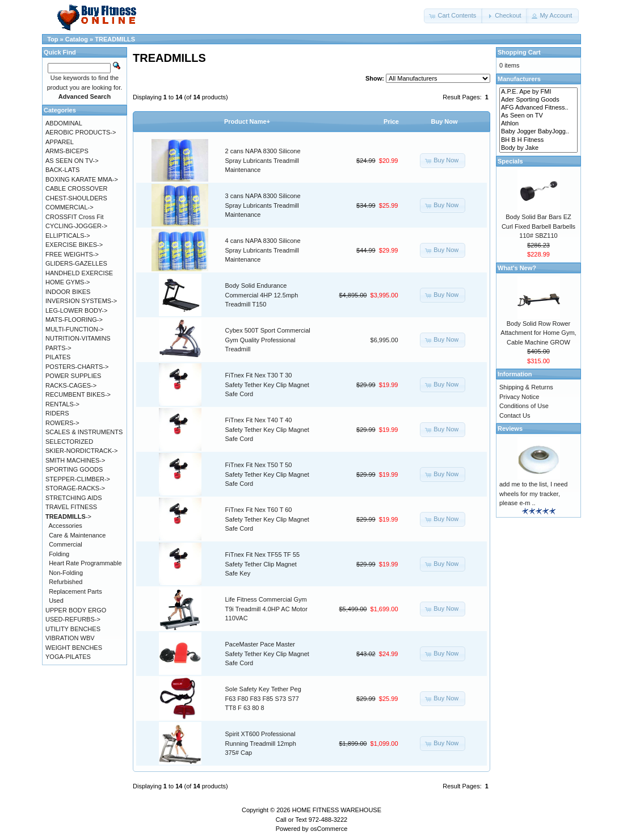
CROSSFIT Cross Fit (74, 217)
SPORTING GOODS (74, 469)
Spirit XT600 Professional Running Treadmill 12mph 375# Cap (261, 743)
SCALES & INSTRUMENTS (84, 432)
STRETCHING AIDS (74, 498)
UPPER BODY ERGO (76, 610)
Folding (59, 554)
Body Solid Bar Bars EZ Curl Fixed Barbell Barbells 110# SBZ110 (538, 226)
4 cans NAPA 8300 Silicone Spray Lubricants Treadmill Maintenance (263, 250)
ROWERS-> (62, 423)
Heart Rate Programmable (85, 563)
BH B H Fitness (538, 140)
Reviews (510, 429)
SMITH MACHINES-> (75, 460)
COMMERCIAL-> (70, 207)
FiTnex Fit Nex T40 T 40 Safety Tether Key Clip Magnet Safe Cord (267, 429)
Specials (510, 161)
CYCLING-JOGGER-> (76, 226)
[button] (453, 16)
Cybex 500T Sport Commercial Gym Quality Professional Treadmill (268, 340)
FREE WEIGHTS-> (72, 254)
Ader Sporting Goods (538, 100)
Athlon (538, 124)
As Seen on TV (538, 116)
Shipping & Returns (526, 387)
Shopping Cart (519, 52)
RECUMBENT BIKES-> (78, 394)
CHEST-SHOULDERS (76, 198)
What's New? (517, 268)
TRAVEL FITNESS (71, 507)
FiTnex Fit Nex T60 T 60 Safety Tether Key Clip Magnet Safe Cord (267, 519)
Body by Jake (538, 148)
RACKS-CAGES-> (71, 385)
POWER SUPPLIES (73, 376)
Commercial (66, 544)
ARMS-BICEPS (67, 151)
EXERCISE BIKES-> (74, 245)
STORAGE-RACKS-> (75, 488)
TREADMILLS (115, 39)
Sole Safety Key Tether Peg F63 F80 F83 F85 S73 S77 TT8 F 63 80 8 (263, 698)
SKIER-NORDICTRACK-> (81, 451)
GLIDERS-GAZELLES (76, 263)
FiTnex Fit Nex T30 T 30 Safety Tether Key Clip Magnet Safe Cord (267, 385)
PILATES (58, 357)
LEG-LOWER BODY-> (76, 310)
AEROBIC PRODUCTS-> (81, 132)
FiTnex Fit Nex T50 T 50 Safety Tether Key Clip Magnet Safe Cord (267, 474)
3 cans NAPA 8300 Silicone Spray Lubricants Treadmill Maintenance (263, 205)
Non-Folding (66, 573)
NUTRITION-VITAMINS (78, 338)
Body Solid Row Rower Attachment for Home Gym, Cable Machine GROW (538, 333)
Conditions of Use (524, 406)
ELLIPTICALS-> (68, 236)
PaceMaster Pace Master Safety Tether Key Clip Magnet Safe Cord (267, 654)
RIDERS (57, 413)
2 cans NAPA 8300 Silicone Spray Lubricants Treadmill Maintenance (263, 160)
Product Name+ (247, 121)
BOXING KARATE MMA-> (82, 179)
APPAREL (60, 142)
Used (56, 600)
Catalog (77, 39)
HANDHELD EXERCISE (79, 273)
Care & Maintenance (77, 535)
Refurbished (66, 582)
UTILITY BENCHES (73, 629)
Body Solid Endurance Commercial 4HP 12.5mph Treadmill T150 (262, 295)
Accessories (66, 526)
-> (68, 516)
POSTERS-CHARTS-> (77, 367)
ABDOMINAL (64, 123)
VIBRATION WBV (70, 638)
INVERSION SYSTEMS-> (81, 301)
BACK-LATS (62, 170)
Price (391, 121)
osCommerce (329, 829)
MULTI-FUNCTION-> (75, 329)
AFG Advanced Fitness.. (538, 108)
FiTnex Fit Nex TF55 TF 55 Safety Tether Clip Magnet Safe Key (263, 564)
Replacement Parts (75, 591)
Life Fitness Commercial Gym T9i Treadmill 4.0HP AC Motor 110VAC (266, 609)
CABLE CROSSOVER (76, 188)
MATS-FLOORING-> (74, 320)
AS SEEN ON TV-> (72, 161)
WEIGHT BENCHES (74, 648)
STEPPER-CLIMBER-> (78, 479)
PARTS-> (58, 348)
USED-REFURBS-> (73, 619)
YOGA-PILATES (68, 657)
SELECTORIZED (69, 442)
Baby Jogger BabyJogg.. (538, 132)
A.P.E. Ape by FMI (538, 92)
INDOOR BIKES (68, 292)
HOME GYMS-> (68, 282)
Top (52, 39)
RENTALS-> (62, 404)
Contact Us (515, 415)
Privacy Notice (519, 397)
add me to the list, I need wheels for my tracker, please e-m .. (533, 493)
